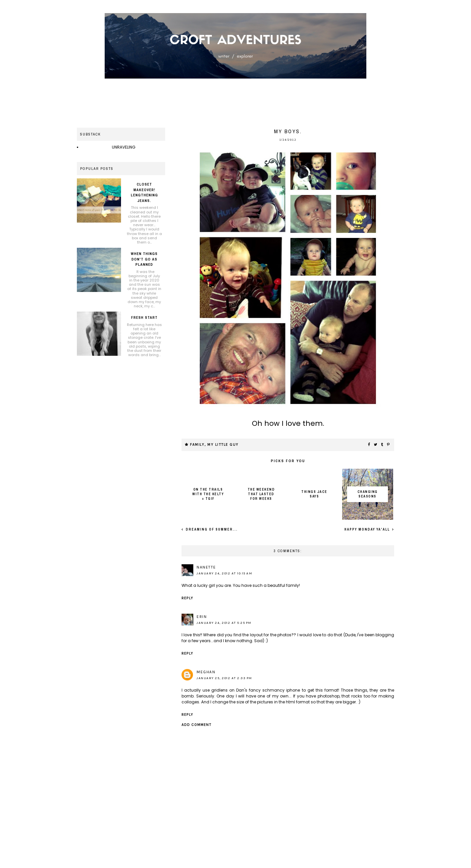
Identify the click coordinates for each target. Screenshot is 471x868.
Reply (187, 598)
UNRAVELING (124, 147)
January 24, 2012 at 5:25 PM (224, 623)
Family (197, 445)
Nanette (206, 567)
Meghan (206, 672)
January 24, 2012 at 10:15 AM (224, 573)
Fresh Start (144, 317)
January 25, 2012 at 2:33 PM (224, 678)
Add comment (196, 725)
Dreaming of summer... (211, 529)
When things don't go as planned (144, 259)
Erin (202, 617)
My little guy (223, 445)
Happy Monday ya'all (368, 529)
